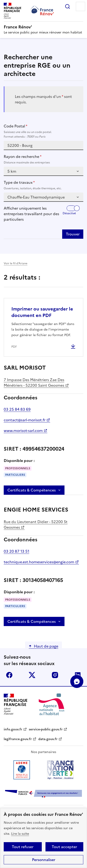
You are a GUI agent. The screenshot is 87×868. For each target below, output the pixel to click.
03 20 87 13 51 (16, 551)
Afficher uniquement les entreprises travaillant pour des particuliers (31, 214)
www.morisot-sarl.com (23, 431)
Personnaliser (44, 860)
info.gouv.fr (13, 729)
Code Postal (43, 131)
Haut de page (46, 646)
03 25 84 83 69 (17, 409)
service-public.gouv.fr (46, 729)
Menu (81, 6)
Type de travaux (43, 185)
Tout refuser (23, 847)
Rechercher (68, 6)
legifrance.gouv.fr (18, 739)
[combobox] (43, 145)
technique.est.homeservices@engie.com (39, 562)
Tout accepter (64, 847)
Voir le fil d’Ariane (16, 263)
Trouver (73, 234)
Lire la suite (20, 834)
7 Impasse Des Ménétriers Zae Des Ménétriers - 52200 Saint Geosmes (34, 383)
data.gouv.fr (48, 739)
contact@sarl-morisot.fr (25, 420)
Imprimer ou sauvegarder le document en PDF (42, 312)
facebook (9, 675)
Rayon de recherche (43, 159)
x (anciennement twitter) (32, 675)
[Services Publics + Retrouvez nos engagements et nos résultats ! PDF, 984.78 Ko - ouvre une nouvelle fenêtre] (43, 794)
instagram (55, 675)
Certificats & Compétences (32, 490)
